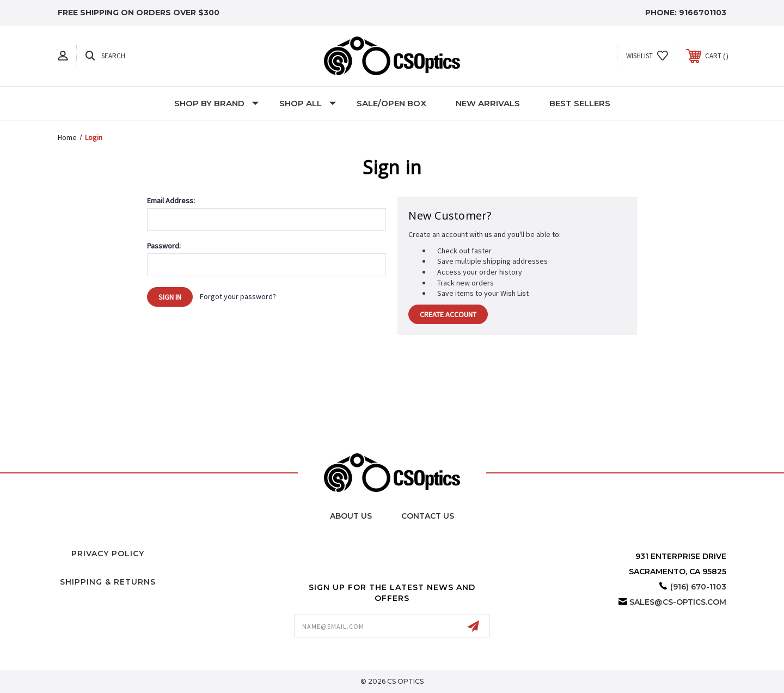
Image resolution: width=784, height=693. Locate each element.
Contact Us (428, 516)
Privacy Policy (108, 554)
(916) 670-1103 (698, 587)
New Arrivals (488, 103)
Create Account (448, 314)
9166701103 (703, 13)
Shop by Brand (216, 103)
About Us (351, 516)
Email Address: (171, 200)
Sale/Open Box (391, 103)
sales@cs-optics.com (678, 602)
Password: (164, 246)
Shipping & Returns (108, 582)
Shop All (308, 103)
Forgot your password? (238, 296)
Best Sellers (580, 103)
